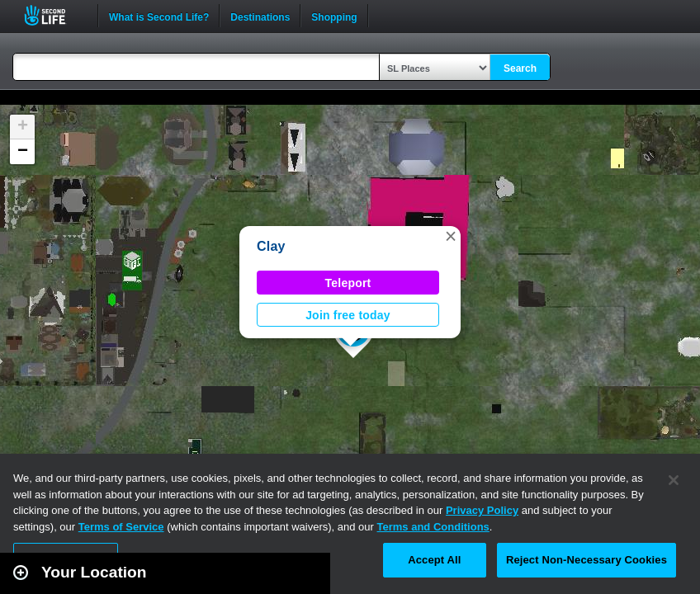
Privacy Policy (482, 510)
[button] (451, 236)
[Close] (674, 480)
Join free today (348, 315)
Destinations (260, 16)
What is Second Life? (159, 16)
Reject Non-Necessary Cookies (586, 560)
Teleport (348, 283)
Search (520, 68)
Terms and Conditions (433, 527)
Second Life (54, 15)
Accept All (434, 560)
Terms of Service (121, 527)
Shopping (334, 16)
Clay (271, 246)
